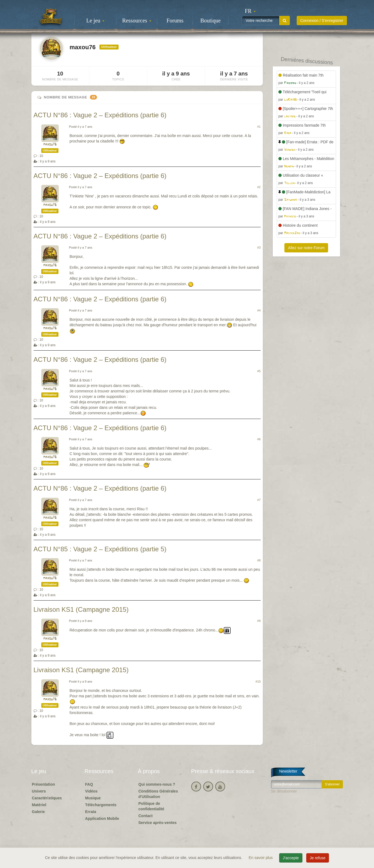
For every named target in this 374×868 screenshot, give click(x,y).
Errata (91, 812)
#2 (259, 187)
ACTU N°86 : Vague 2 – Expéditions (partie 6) (100, 115)
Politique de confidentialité (151, 806)
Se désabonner (284, 791)
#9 (259, 621)
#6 (259, 439)
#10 (258, 681)
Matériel (39, 805)
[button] (250, 11)
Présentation (44, 784)
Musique (93, 798)
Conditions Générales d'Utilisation (158, 794)
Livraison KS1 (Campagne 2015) (81, 609)
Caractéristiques (47, 798)
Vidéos (92, 791)
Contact (146, 816)
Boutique (210, 21)
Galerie (38, 812)
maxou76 (50, 145)
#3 (259, 247)
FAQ (89, 784)
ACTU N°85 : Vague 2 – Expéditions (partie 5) (100, 549)
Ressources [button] (137, 21)
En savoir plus (261, 858)
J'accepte (291, 858)
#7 (259, 500)
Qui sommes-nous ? (157, 784)
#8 (259, 560)
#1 (259, 127)
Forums (175, 21)
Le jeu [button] (95, 21)
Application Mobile (102, 819)
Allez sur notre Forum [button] (306, 248)
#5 (259, 371)
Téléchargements (101, 805)
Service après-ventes (158, 823)
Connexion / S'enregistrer (322, 21)
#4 (259, 310)
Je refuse (318, 858)
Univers (39, 791)
